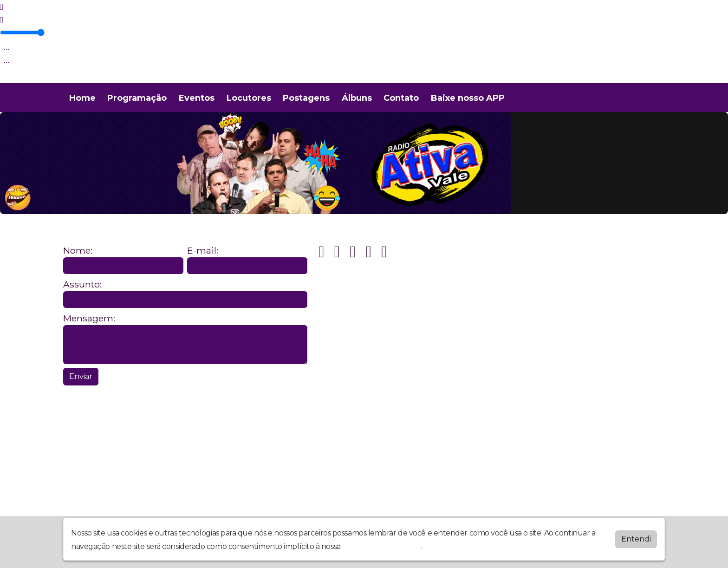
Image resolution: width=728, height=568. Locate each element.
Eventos (197, 98)
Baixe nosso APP (468, 98)
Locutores (249, 98)
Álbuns (357, 98)
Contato (401, 98)
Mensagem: (89, 318)
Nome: (78, 251)
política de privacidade (382, 546)
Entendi (636, 539)
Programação (137, 98)
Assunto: (82, 284)
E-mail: (203, 251)
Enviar (81, 376)
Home (82, 98)
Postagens (306, 98)
